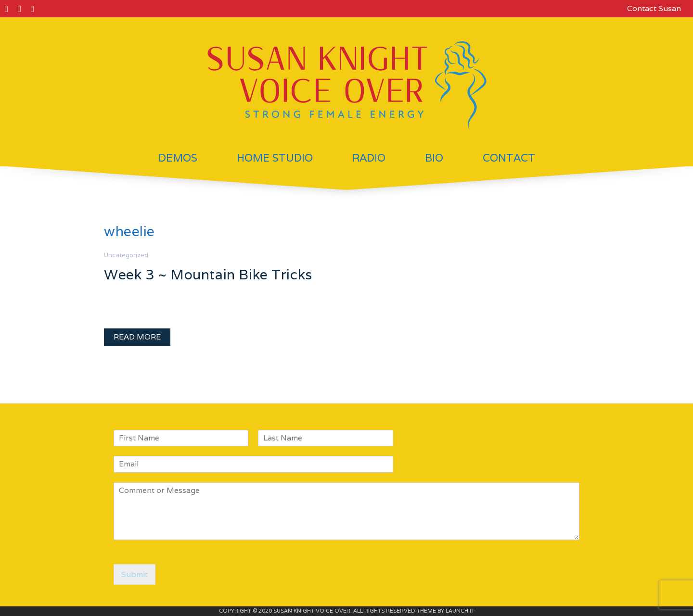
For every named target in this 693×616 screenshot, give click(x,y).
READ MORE (137, 337)
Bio (434, 158)
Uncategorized (126, 255)
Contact (509, 158)
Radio (369, 158)
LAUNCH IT (460, 611)
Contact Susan (654, 8)
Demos (178, 158)
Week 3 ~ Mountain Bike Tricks (208, 274)
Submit (135, 574)
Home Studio (275, 158)
